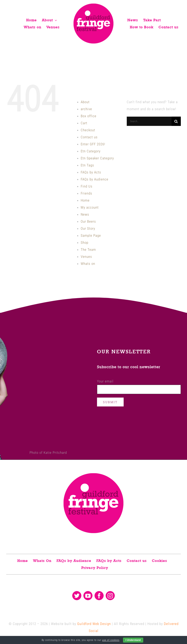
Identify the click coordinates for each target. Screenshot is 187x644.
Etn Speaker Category (97, 158)
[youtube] (88, 596)
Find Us (87, 186)
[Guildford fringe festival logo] (93, 5)
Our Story (88, 228)
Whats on (88, 264)
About (85, 102)
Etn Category (91, 151)
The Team (88, 250)
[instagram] (110, 596)
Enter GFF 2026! (93, 144)
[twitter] (77, 596)
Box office (89, 116)
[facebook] (99, 596)
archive (86, 109)
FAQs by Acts (91, 172)
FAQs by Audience (95, 179)
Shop (85, 243)
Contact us (89, 137)
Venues (86, 257)
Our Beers (88, 221)
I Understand (133, 640)
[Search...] (149, 121)
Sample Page (91, 235)
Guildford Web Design (94, 624)
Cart (84, 123)
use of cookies (111, 640)
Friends (86, 193)
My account (90, 207)
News (85, 214)
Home (85, 200)
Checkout (88, 130)
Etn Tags (87, 165)
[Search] (176, 121)
